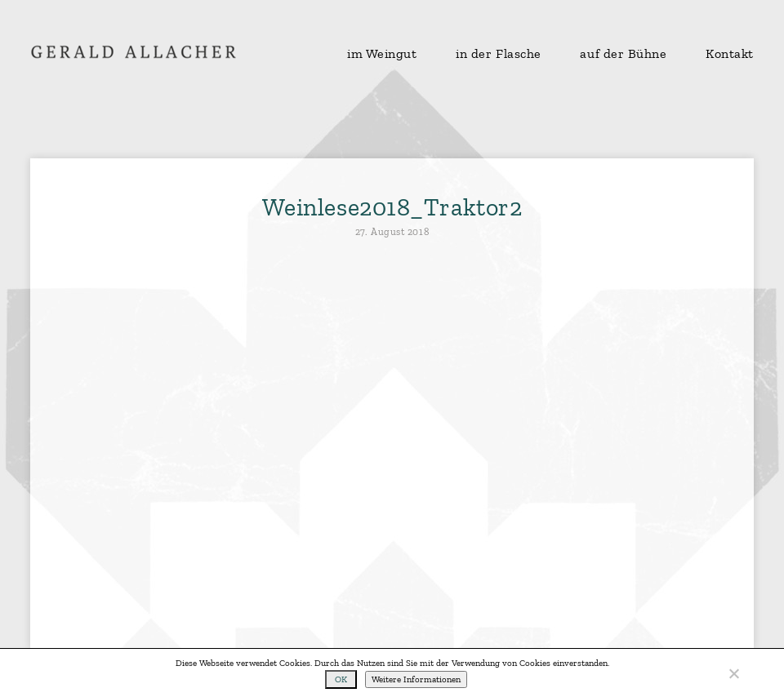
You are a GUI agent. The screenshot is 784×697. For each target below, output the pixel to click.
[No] (733, 673)
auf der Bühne (623, 54)
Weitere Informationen (416, 679)
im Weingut (382, 54)
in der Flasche (499, 54)
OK (341, 679)
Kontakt (730, 54)
